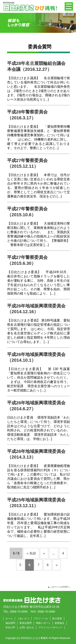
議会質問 (10, 623)
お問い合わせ (27, 627)
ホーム (9, 619)
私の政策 (57, 619)
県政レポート (43, 623)
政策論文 (60, 623)
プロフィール (41, 619)
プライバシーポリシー (50, 627)
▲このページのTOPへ (59, 587)
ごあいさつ (23, 619)
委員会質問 (26, 623)
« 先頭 (31, 553)
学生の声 (10, 627)
